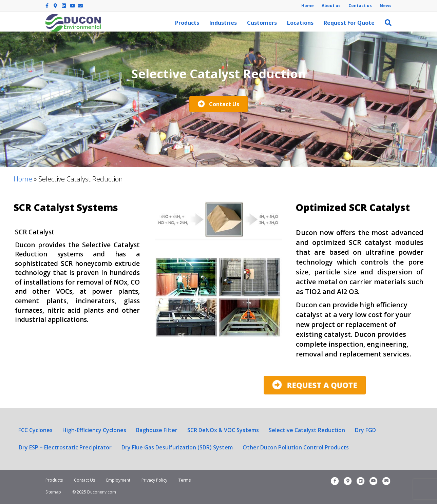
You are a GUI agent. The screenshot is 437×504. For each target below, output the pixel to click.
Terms (185, 480)
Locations (300, 23)
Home (308, 6)
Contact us (360, 6)
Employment (118, 480)
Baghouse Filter (157, 430)
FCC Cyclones (35, 430)
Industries (223, 23)
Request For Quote (349, 23)
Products (187, 23)
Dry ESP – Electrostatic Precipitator (65, 447)
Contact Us (84, 480)
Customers (262, 23)
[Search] (386, 23)
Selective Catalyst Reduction (307, 430)
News (386, 6)
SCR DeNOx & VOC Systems (223, 430)
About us (331, 6)
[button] (218, 104)
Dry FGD (365, 430)
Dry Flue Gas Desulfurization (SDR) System (177, 447)
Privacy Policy (154, 480)
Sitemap (53, 492)
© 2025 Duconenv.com (94, 492)
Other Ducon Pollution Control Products (296, 447)
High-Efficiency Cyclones (94, 430)
